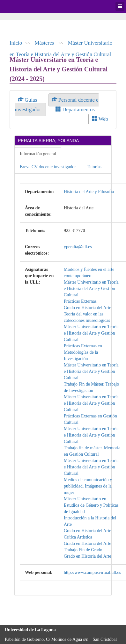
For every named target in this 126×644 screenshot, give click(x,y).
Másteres (45, 43)
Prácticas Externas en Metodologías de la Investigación (83, 352)
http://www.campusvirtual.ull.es (92, 572)
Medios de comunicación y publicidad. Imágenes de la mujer (88, 486)
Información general (38, 154)
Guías (28, 100)
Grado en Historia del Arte (88, 308)
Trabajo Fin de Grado (83, 550)
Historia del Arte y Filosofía (89, 192)
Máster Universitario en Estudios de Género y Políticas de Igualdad (91, 505)
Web (100, 119)
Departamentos (75, 109)
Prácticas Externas (80, 301)
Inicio (16, 43)
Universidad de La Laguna (22, 6)
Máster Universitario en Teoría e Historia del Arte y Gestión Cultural (91, 289)
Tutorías (94, 167)
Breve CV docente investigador (48, 167)
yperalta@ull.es (78, 247)
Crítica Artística (78, 537)
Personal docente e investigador (57, 105)
